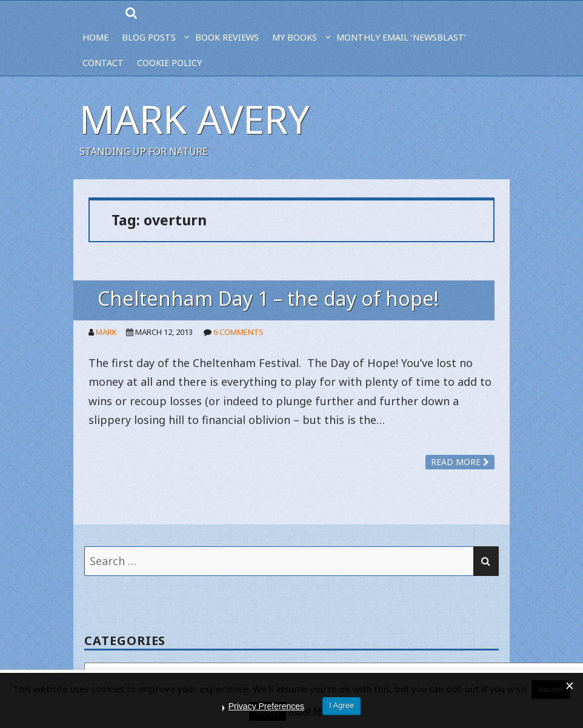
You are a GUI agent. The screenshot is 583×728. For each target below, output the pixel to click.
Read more (460, 462)
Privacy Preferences (266, 706)
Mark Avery (195, 119)
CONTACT (103, 63)
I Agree (341, 705)
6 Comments (238, 332)
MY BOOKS (295, 37)
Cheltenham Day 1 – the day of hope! (268, 298)
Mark (106, 332)
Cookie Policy (169, 63)
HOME (95, 37)
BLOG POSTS (149, 37)
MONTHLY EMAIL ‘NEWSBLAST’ (401, 37)
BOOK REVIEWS (227, 37)
